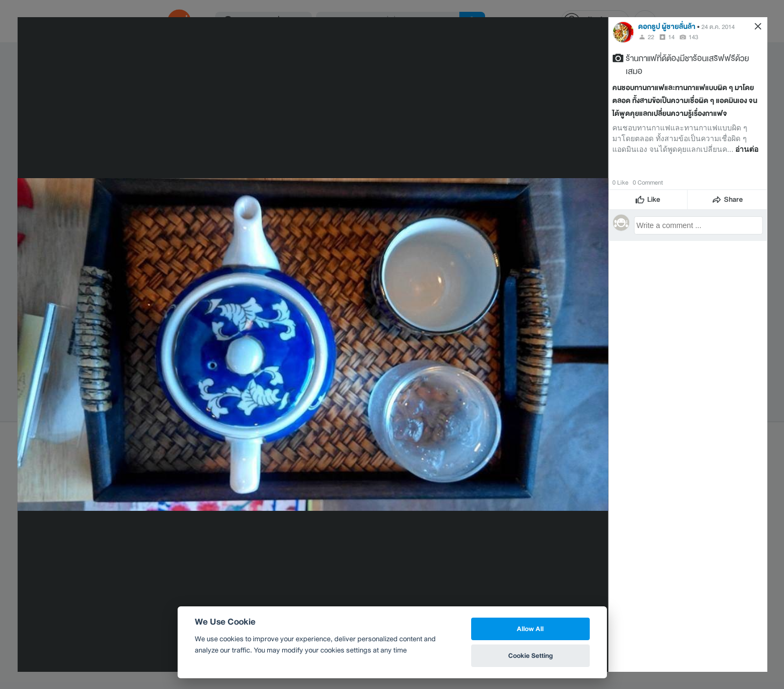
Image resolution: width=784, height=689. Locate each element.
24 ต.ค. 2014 (718, 27)
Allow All (530, 629)
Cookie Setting (530, 655)
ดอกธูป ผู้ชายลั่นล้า (667, 27)
